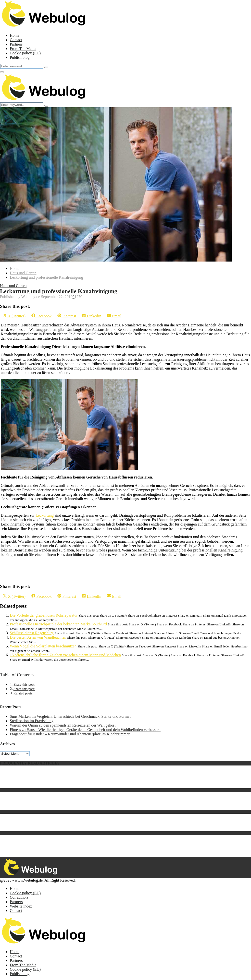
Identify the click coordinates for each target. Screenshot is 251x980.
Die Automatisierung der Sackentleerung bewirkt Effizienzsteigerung (64, 851)
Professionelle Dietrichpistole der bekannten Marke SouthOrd (58, 624)
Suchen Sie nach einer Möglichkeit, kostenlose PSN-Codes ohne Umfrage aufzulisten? (78, 816)
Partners (16, 44)
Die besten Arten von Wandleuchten (38, 637)
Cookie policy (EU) (25, 53)
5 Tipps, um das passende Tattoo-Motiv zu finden (49, 837)
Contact (16, 40)
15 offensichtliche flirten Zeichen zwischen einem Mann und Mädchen (65, 655)
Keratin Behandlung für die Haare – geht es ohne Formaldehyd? (60, 807)
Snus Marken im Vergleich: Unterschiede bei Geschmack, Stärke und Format (70, 716)
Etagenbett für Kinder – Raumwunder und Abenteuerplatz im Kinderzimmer (70, 734)
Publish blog (20, 57)
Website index (21, 906)
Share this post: (24, 684)
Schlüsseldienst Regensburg (32, 633)
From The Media (23, 49)
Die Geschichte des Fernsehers (34, 825)
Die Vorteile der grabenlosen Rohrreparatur (44, 615)
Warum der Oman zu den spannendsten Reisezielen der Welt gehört (63, 725)
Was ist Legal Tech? (25, 846)
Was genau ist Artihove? (29, 782)
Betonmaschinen (23, 842)
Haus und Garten (13, 286)
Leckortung (45, 515)
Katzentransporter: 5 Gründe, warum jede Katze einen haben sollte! (63, 786)
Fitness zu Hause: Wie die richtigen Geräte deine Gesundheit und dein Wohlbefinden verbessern (85, 730)
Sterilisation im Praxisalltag (32, 721)
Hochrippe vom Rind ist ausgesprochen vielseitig (48, 803)
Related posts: (23, 693)
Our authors (19, 897)
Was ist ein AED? (24, 777)
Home (15, 35)
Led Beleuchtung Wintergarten (34, 820)
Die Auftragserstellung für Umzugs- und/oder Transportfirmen (59, 829)
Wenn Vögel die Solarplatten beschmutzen (43, 646)
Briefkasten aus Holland (29, 794)
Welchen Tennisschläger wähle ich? (38, 799)
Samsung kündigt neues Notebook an (39, 773)
